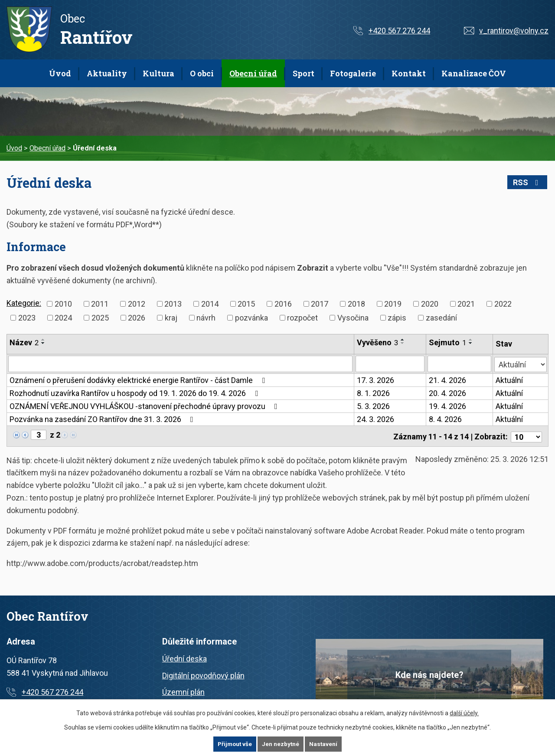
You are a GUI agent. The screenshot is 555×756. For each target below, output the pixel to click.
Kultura (158, 73)
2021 (466, 304)
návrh (206, 318)
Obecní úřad (253, 73)
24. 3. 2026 (376, 419)
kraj (171, 318)
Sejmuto (448, 342)
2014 (210, 304)
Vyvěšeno (378, 342)
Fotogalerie (353, 73)
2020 (430, 304)
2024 (63, 318)
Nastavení (324, 744)
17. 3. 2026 (376, 380)
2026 (137, 318)
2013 (173, 304)
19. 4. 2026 (448, 406)
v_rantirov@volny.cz (514, 31)
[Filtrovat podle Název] (181, 364)
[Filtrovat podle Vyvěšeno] (390, 364)
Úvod (60, 73)
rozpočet (302, 318)
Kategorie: (24, 303)
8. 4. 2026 (446, 419)
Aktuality (107, 73)
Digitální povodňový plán (203, 674)
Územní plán (183, 691)
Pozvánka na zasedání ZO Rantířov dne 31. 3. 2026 (103, 419)
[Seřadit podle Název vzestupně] (43, 340)
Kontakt (409, 73)
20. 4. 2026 (448, 393)
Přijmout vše (234, 744)
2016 (283, 304)
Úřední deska (184, 657)
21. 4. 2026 (448, 380)
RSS (530, 182)
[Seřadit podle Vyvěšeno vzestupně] (403, 340)
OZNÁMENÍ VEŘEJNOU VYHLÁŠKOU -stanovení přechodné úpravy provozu (145, 406)
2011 (100, 304)
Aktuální (510, 380)
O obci (202, 73)
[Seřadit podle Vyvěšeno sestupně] (403, 343)
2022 (503, 304)
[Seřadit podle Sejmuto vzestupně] (471, 340)
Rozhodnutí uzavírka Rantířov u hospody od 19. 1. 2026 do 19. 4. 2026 (135, 393)
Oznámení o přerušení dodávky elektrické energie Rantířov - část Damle (139, 380)
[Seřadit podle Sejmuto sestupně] (471, 343)
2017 (320, 304)
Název (24, 342)
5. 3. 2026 (374, 406)
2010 (63, 304)
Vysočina (353, 318)
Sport (304, 73)
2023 (27, 318)
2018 (356, 304)
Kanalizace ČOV (474, 73)
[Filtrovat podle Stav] (521, 363)
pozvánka (251, 318)
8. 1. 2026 (374, 393)
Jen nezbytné (281, 744)
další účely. (464, 713)
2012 (137, 304)
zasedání (441, 318)
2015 (246, 304)
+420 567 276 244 (399, 31)
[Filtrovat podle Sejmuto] (460, 364)
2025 (100, 318)
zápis (397, 318)
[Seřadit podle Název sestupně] (43, 343)
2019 (393, 304)
